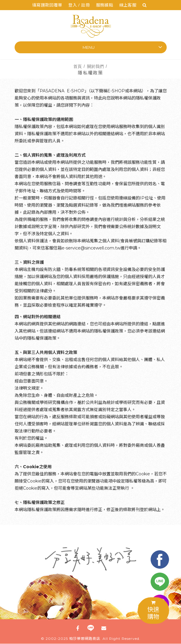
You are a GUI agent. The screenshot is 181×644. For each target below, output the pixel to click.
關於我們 (95, 66)
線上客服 (128, 5)
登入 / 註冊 (79, 5)
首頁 (78, 66)
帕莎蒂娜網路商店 (85, 639)
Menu (89, 47)
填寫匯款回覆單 (47, 5)
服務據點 (105, 5)
